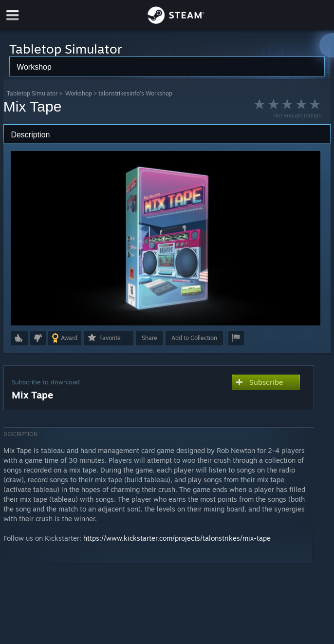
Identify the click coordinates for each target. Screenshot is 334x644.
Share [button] (149, 338)
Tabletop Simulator (32, 93)
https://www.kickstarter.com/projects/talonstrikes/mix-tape (177, 538)
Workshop (79, 93)
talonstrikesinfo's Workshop (135, 93)
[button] (19, 338)
